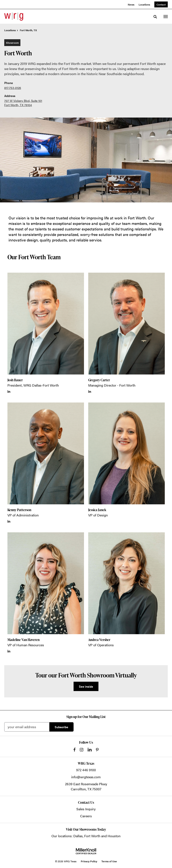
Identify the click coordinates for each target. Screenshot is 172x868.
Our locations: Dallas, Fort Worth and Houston (86, 836)
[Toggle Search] (155, 17)
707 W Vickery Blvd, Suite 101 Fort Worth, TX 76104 (23, 103)
